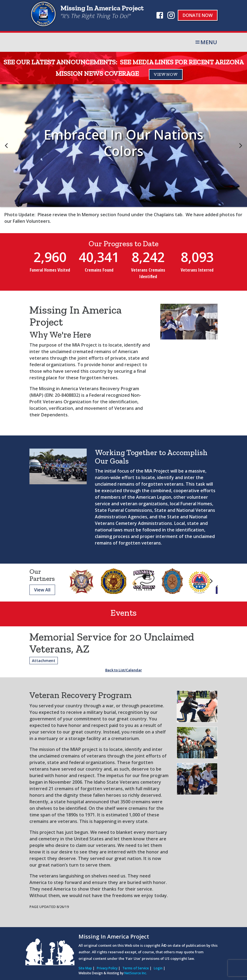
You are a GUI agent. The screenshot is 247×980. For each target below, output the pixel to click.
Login (158, 968)
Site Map (85, 968)
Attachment (44, 661)
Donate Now (198, 15)
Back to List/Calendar (124, 670)
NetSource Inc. (136, 973)
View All (42, 590)
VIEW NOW (166, 74)
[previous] (7, 146)
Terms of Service (136, 968)
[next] (240, 146)
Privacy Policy (107, 968)
